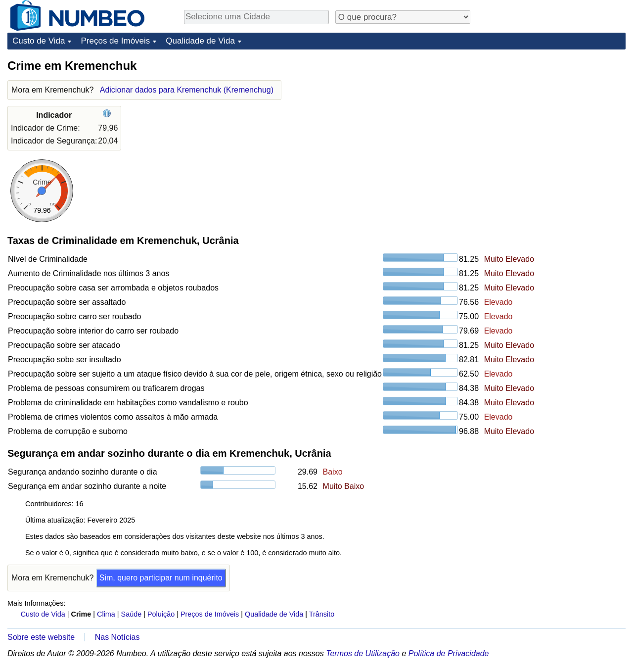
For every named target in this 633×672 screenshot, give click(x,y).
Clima (106, 614)
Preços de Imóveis (115, 41)
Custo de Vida (39, 41)
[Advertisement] (551, 120)
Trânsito (322, 614)
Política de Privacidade (449, 653)
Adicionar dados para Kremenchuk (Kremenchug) (187, 90)
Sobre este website (41, 637)
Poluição (161, 614)
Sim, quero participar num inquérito (161, 578)
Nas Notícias (117, 637)
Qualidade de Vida (200, 41)
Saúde (132, 614)
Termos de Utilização (363, 653)
